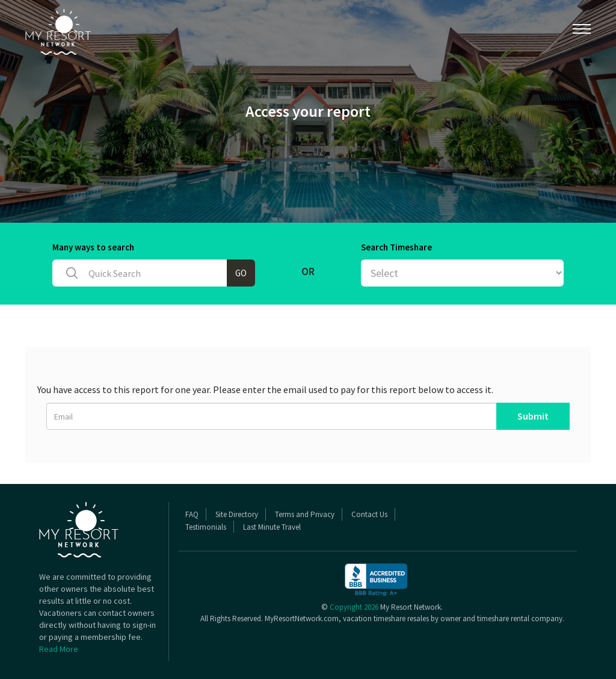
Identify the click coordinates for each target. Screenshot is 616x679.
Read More (59, 649)
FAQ (192, 514)
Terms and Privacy (305, 514)
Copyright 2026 (354, 607)
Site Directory (237, 514)
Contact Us (369, 514)
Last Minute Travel (272, 527)
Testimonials (206, 527)
